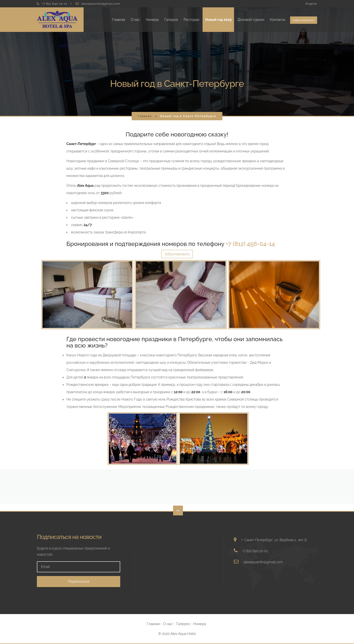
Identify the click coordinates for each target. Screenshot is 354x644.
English (311, 4)
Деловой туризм (251, 20)
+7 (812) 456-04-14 (250, 244)
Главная (119, 20)
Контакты (278, 20)
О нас (135, 20)
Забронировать (304, 20)
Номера (152, 20)
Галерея (171, 20)
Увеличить (87, 295)
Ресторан (192, 20)
